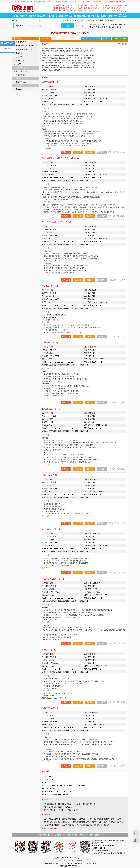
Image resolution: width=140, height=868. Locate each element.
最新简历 (33, 16)
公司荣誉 (96, 38)
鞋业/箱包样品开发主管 (24, 49)
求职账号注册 (109, 20)
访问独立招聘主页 (120, 38)
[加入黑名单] (122, 44)
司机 (110, 27)
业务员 (119, 27)
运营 (106, 27)
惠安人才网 (51, 2)
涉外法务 (19, 57)
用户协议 (90, 835)
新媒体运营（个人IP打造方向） (27, 46)
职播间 (110, 2)
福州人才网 (77, 2)
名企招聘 (42, 16)
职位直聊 (90, 152)
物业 (102, 27)
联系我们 (125, 2)
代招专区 (95, 16)
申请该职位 (66, 152)
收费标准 (118, 2)
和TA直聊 (8, 49)
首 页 (16, 16)
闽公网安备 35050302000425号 (70, 866)
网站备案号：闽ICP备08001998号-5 (86, 863)
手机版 (83, 835)
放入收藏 (78, 152)
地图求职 (86, 16)
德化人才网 (68, 2)
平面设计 (123, 24)
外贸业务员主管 (22, 71)
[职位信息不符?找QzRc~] (117, 152)
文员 (113, 24)
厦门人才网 (86, 2)
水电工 (18, 64)
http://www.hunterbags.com (59, 794)
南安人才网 (33, 2)
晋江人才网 (16, 2)
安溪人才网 (42, 2)
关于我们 (86, 38)
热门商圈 (77, 16)
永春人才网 (60, 2)
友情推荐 (50, 835)
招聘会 (104, 16)
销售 (104, 24)
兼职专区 (68, 16)
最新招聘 (24, 16)
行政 (108, 24)
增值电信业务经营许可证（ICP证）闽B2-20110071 (59, 863)
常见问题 (67, 835)
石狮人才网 (24, 2)
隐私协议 (99, 835)
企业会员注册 (98, 20)
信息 (114, 2)
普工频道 (59, 16)
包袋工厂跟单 (21, 82)
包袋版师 (19, 53)
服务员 (97, 27)
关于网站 (41, 835)
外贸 (92, 27)
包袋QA (19, 89)
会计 (100, 24)
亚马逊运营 (20, 60)
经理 (114, 27)
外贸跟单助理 (21, 42)
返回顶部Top (102, 152)
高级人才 (50, 16)
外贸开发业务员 (22, 75)
